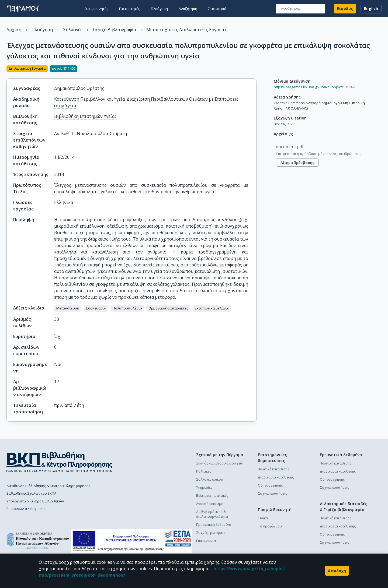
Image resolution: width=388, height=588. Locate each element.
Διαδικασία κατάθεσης (276, 477)
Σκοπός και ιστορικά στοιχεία (220, 463)
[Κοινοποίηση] (254, 69)
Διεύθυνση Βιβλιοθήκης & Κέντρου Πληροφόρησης (48, 486)
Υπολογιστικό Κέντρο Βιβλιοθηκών (35, 501)
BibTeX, (280, 124)
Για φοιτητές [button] (130, 9)
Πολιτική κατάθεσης (273, 469)
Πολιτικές (204, 471)
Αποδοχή (337, 571)
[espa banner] (131, 541)
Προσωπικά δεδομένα (214, 525)
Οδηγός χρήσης (270, 485)
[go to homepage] (23, 9)
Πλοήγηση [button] (159, 9)
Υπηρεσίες (204, 487)
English (371, 9)
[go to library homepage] (59, 462)
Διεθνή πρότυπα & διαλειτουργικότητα (212, 514)
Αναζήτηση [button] (188, 9)
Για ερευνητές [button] (96, 9)
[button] (68, 308)
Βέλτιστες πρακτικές (212, 496)
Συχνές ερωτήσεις (211, 533)
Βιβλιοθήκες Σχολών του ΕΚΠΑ (31, 493)
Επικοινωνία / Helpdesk (26, 509)
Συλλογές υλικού (210, 479)
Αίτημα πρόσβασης (297, 163)
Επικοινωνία (206, 541)
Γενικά (263, 518)
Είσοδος (345, 9)
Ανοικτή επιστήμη (210, 504)
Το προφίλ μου (270, 526)
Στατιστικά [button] (217, 9)
